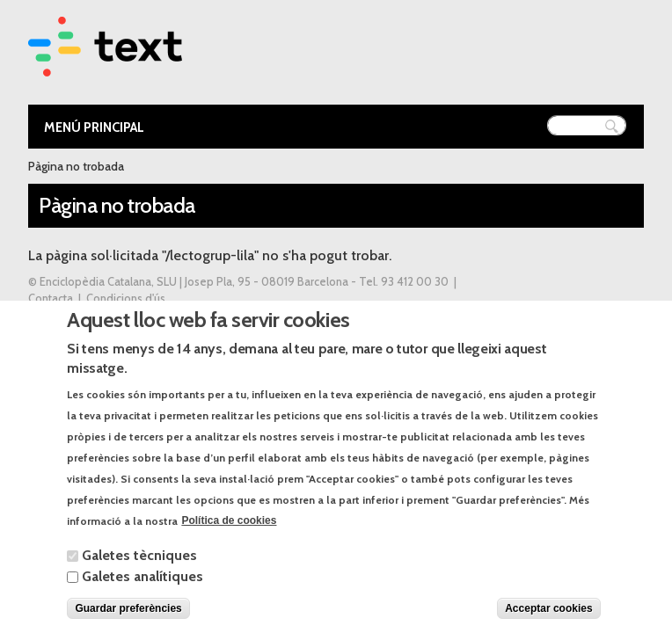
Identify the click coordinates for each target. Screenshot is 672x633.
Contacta (51, 298)
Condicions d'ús (126, 298)
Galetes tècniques (139, 571)
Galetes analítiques (142, 592)
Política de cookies (229, 537)
